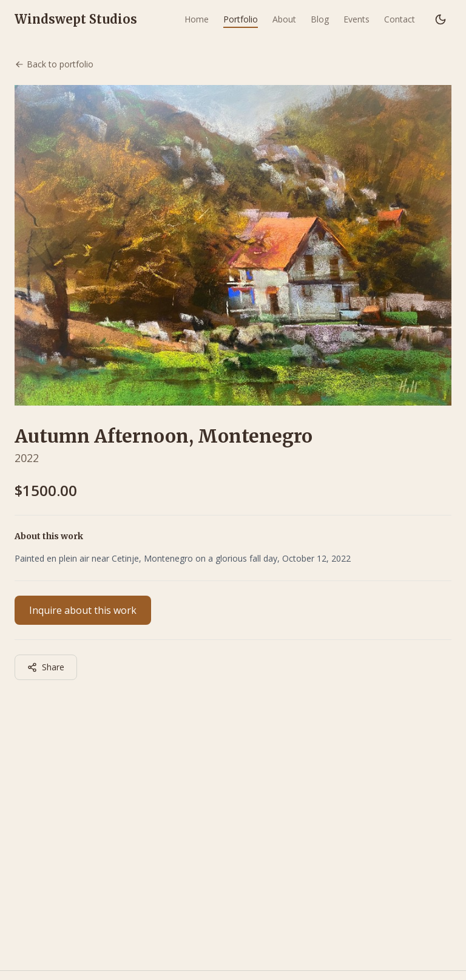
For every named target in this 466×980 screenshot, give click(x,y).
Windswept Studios (76, 19)
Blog (320, 19)
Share (46, 667)
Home (197, 19)
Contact (400, 19)
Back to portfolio (54, 64)
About (284, 19)
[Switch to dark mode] (441, 19)
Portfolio (241, 19)
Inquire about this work (83, 610)
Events (356, 19)
